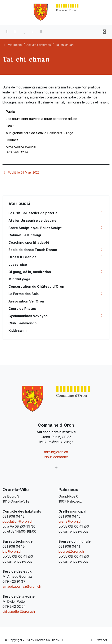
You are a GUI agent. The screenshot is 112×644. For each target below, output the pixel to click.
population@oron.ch (18, 521)
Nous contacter (56, 457)
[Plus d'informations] (56, 468)
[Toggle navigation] (104, 32)
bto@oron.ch (12, 551)
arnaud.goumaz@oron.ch (22, 586)
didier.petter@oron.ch (19, 611)
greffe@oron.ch (70, 521)
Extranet (98, 640)
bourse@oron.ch (71, 551)
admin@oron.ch (56, 452)
